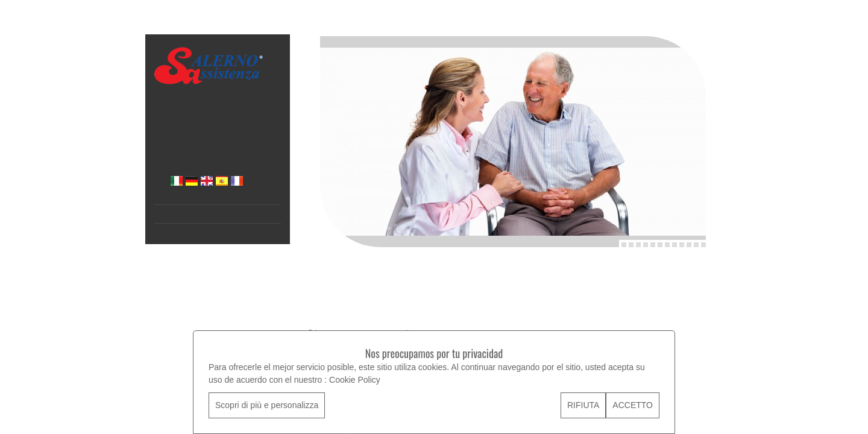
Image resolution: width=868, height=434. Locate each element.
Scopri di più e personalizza (267, 405)
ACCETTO (633, 405)
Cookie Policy (355, 380)
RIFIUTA (583, 405)
